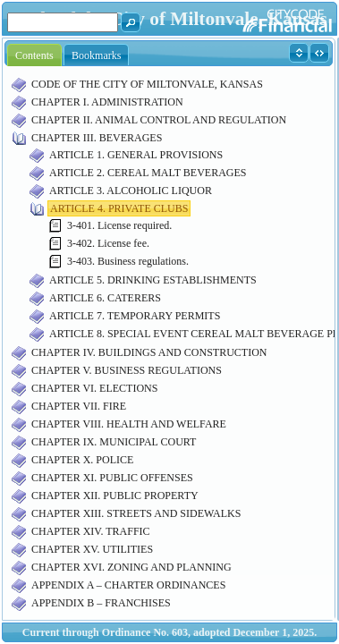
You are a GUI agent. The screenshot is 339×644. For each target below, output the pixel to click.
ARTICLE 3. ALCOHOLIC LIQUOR (131, 191)
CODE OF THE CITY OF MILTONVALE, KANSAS (147, 84)
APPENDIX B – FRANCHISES (101, 603)
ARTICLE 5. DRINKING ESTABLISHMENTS (153, 280)
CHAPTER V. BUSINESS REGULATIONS (127, 370)
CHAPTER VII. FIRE (79, 406)
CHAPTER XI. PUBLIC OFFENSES (112, 478)
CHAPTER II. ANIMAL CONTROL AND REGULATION (159, 120)
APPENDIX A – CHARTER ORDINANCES (128, 585)
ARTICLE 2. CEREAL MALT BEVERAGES (148, 173)
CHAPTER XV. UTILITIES (92, 549)
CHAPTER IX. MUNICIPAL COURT (114, 442)
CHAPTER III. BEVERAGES (97, 138)
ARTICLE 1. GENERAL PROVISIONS (136, 155)
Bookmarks (96, 55)
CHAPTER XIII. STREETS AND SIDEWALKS (136, 513)
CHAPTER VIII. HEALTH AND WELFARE (129, 424)
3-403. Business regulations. (128, 261)
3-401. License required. (119, 225)
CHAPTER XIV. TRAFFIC (91, 531)
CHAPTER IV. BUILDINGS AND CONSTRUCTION (149, 352)
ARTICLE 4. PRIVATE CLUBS (119, 208)
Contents (34, 55)
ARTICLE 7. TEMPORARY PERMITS (135, 316)
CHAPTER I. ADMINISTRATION (107, 102)
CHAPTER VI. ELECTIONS (94, 388)
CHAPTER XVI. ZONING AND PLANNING (131, 567)
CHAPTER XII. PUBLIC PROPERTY (115, 496)
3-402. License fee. (108, 243)
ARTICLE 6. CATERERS (105, 298)
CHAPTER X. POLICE (82, 460)
